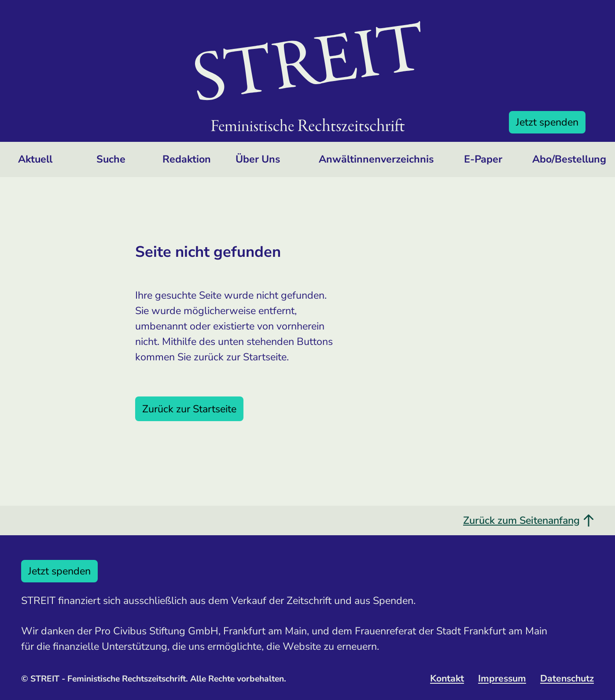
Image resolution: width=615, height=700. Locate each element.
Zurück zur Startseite (189, 409)
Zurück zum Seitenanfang (528, 520)
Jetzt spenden (547, 122)
